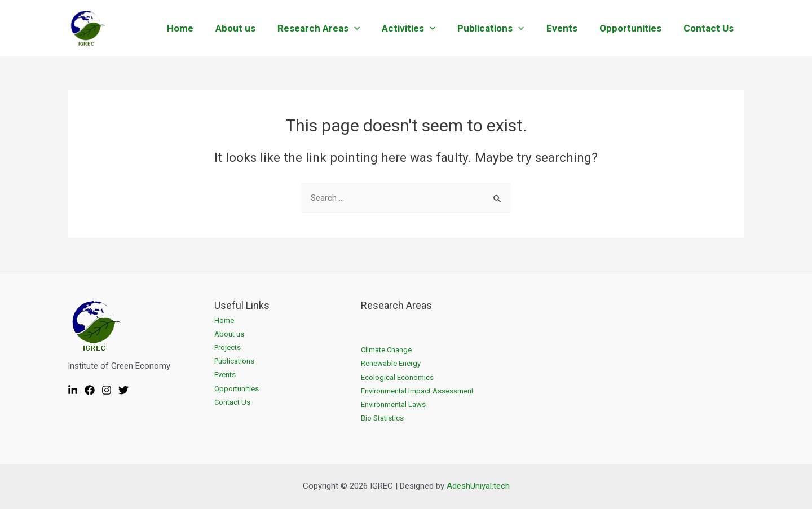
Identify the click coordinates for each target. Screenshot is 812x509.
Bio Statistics (382, 418)
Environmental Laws (393, 404)
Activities (422, 28)
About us (253, 28)
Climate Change (386, 350)
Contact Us (710, 28)
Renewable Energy (391, 363)
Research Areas (334, 28)
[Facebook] (90, 390)
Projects (228, 348)
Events (569, 28)
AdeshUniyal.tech (478, 486)
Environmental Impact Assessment (417, 391)
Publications (501, 28)
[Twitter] (123, 390)
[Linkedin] (73, 390)
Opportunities (634, 28)
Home (201, 28)
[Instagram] (107, 390)
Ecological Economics (397, 377)
